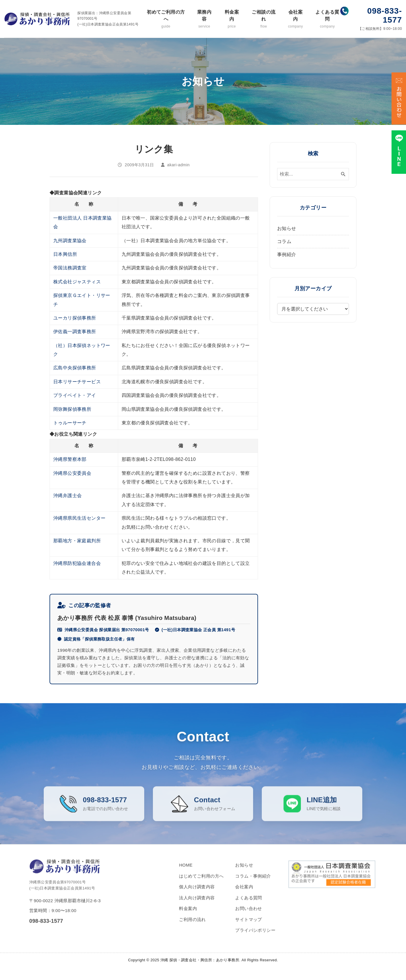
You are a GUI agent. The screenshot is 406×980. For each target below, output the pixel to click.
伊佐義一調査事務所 (75, 332)
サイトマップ (248, 927)
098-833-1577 (385, 15)
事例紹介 (287, 254)
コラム (284, 241)
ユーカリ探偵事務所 (75, 318)
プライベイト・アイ (75, 395)
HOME (186, 872)
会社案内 (295, 19)
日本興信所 (65, 254)
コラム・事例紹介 (253, 883)
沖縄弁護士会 (67, 496)
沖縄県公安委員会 (72, 473)
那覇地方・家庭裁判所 (77, 541)
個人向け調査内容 (197, 894)
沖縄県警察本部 (70, 459)
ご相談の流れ (264, 19)
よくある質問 (327, 19)
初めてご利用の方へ (166, 19)
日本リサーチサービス (77, 382)
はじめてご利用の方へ (201, 883)
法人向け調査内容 (197, 905)
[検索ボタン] (343, 174)
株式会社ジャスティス (77, 282)
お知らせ (287, 228)
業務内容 (204, 19)
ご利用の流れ (192, 927)
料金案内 (232, 19)
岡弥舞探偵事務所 (72, 409)
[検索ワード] (313, 174)
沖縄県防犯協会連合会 (77, 563)
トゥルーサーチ (70, 423)
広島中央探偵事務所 (75, 368)
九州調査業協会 (70, 241)
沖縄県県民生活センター (79, 518)
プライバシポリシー (255, 938)
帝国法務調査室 (70, 268)
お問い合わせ (248, 916)
